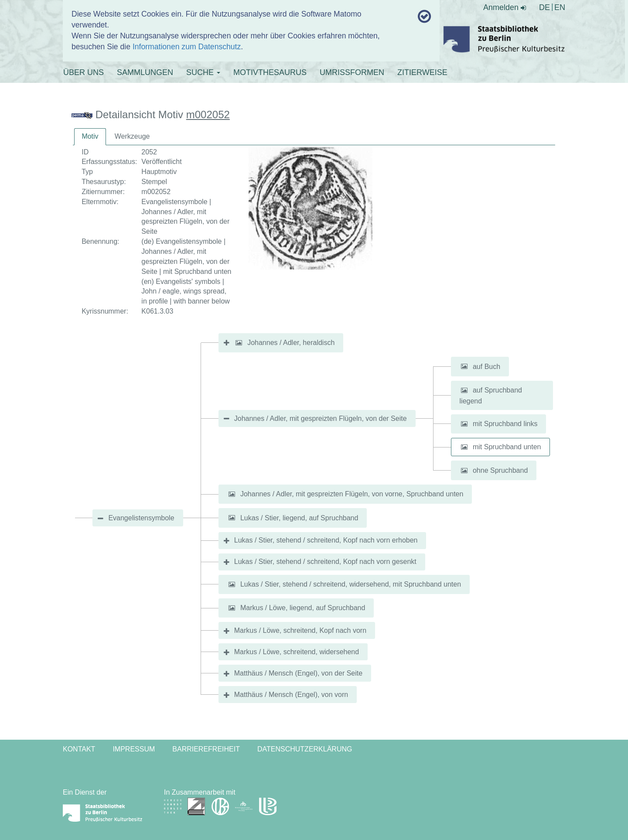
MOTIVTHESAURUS (270, 72)
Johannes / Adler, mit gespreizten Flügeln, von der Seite (321, 418)
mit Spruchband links (505, 424)
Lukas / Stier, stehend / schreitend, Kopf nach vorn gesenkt (325, 562)
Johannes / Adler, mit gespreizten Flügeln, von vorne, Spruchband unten (352, 494)
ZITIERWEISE (422, 72)
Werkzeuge (132, 136)
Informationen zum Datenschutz (187, 47)
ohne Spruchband (500, 470)
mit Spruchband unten (507, 447)
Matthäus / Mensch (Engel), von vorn (291, 695)
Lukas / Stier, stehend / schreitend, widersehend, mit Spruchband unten (351, 584)
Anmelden (505, 7)
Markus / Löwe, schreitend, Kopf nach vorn (300, 630)
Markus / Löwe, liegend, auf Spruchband (303, 608)
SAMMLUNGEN (145, 72)
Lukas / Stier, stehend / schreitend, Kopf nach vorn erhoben (326, 540)
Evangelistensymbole (141, 518)
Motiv (90, 136)
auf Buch (486, 366)
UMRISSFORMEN (352, 72)
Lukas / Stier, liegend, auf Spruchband (299, 517)
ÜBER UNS (84, 72)
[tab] (90, 137)
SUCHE (203, 72)
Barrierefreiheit (206, 749)
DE (544, 7)
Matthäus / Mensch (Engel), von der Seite (298, 673)
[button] (239, 343)
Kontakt (79, 749)
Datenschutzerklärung (305, 749)
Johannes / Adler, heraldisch (291, 343)
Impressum (134, 749)
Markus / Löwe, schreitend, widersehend (297, 652)
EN (560, 7)
